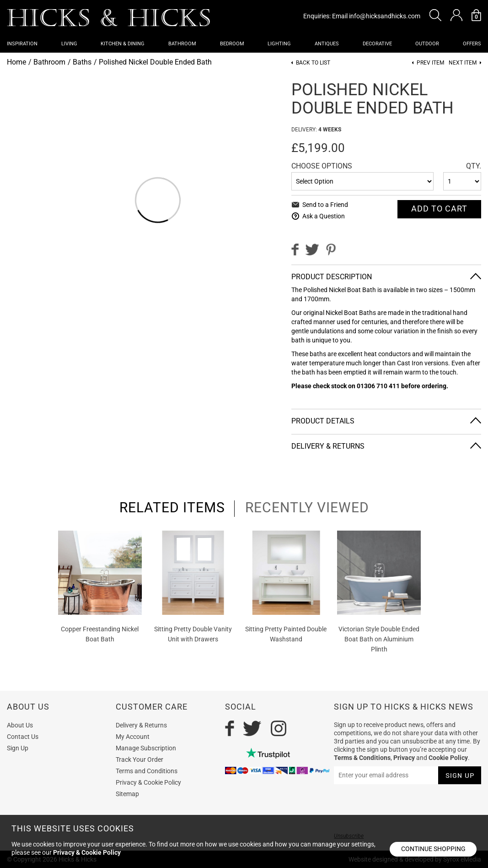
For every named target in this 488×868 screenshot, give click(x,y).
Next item (463, 63)
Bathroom (182, 44)
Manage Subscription (146, 748)
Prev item (430, 63)
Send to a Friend (325, 205)
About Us (20, 725)
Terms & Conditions (362, 758)
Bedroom (232, 44)
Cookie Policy (448, 758)
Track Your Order (139, 759)
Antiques (327, 44)
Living (69, 44)
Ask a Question (324, 216)
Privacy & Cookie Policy (148, 782)
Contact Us (23, 737)
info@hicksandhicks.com (385, 16)
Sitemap (127, 794)
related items (172, 508)
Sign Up (18, 748)
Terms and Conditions (147, 771)
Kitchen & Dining (123, 44)
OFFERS (472, 44)
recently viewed (307, 508)
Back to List (313, 63)
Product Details (323, 421)
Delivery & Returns (328, 446)
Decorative (377, 44)
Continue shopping (433, 849)
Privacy (404, 758)
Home (16, 62)
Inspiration (22, 44)
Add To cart (439, 209)
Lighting (279, 44)
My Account (133, 737)
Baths (82, 62)
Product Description (332, 277)
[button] (435, 15)
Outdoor (427, 44)
